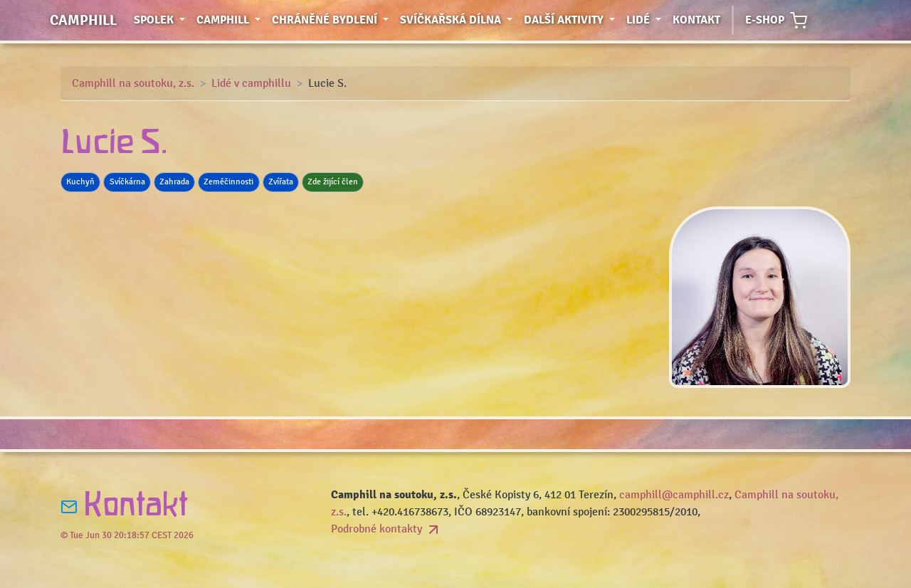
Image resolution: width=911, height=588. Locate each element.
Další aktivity (572, 19)
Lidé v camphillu (251, 83)
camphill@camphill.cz (674, 495)
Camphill (83, 20)
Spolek (162, 19)
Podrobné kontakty (386, 529)
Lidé (647, 19)
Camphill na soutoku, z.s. (133, 83)
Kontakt (696, 20)
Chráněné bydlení (333, 19)
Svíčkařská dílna (459, 19)
